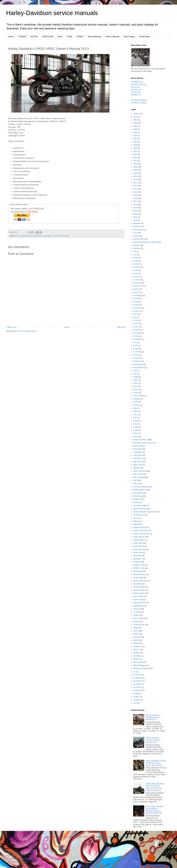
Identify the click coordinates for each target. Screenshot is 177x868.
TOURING (22, 37)
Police (136, 484)
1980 (135, 120)
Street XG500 (139, 587)
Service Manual (140, 509)
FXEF (136, 411)
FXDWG (137, 399)
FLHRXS (137, 267)
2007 (135, 170)
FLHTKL (137, 292)
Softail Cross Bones (141, 534)
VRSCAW (137, 637)
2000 (135, 148)
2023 (135, 220)
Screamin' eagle (140, 505)
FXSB (136, 427)
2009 (135, 176)
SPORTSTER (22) (138, 85)
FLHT (135, 273)
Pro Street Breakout (141, 487)
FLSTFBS (137, 333)
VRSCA (136, 634)
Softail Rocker (139, 540)
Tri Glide (137, 612)
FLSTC (136, 324)
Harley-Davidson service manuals (52, 13)
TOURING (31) (137, 82)
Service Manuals (94, 37)
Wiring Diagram (140, 665)
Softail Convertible (141, 531)
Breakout (137, 226)
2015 (135, 195)
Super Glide (138, 596)
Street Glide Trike (140, 581)
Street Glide (138, 578)
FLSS (135, 321)
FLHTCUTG (138, 286)
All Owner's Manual (139, 103)
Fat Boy (136, 248)
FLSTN (136, 336)
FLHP (136, 258)
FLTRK (136, 349)
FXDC (136, 380)
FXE (135, 408)
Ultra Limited (138, 618)
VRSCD (136, 643)
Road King (137, 496)
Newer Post (12, 327)
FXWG (136, 437)
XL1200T (137, 684)
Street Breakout (140, 575)
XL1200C (137, 675)
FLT (135, 343)
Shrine (136, 518)
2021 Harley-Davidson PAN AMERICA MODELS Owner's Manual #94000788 (155, 810)
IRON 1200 (138, 446)
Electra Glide (138, 239)
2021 (135, 214)
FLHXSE (137, 308)
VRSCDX (137, 647)
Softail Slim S (139, 546)
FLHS (136, 270)
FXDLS (136, 390)
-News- (136, 114)
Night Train (138, 465)
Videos (136, 628)
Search (11, 37)
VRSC (67, 236)
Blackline (137, 223)
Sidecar (136, 521)
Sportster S (138, 559)
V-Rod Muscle (139, 625)
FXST (136, 433)
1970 (135, 117)
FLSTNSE (137, 339)
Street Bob (138, 571)
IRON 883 (137, 449)
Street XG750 (139, 590)
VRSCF (136, 650)
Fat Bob (136, 245)
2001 (135, 151)
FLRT (135, 314)
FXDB (136, 377)
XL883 (136, 694)
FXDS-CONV (139, 396)
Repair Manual (139, 490)
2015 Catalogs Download (17, 862)
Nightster (137, 468)
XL (134, 672)
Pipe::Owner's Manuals (16, 856)
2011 (135, 183)
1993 (135, 126)
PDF (56, 236)
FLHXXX (137, 311)
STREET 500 (139, 565)
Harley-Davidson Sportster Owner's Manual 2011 (153, 717)
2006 (135, 167)
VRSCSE (137, 656)
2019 (135, 208)
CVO (135, 233)
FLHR (136, 261)
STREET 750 (139, 568)
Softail (136, 524)
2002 (135, 154)
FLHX (136, 302)
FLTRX (136, 355)
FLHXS (136, 305)
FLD (135, 252)
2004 (135, 161)
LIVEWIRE (138, 452)
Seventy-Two (138, 515)
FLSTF (136, 327)
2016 (135, 198)
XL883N (136, 700)
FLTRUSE (137, 352)
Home (67, 327)
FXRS (136, 421)
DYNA (60, 37)
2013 (18, 236)
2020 (135, 211)
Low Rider (137, 455)
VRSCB (136, 640)
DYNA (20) (135, 87)
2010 (135, 180)
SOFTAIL (34, 37)
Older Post (121, 327)
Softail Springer (139, 549)
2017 (135, 201)
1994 (135, 129)
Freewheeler (138, 368)
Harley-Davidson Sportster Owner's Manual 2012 (153, 740)
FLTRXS (137, 358)
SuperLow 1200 (140, 603)
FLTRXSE (137, 361)
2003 (135, 158)
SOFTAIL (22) (136, 90)
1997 (135, 139)
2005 (135, 164)
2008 (135, 173)
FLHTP (136, 299)
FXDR (136, 393)
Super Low (138, 600)
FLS (135, 317)
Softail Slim (138, 543)
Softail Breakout (140, 527)
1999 (135, 145)
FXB (135, 371)
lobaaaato (109, 837)
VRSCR (136, 653)
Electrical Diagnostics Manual (145, 242)
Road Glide (138, 493)
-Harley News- (145, 37)
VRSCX (136, 659)
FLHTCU (137, 280)
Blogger (127, 837)
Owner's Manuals (112, 37)
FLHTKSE (137, 295)
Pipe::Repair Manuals (16, 852)
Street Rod (138, 584)
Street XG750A (139, 593)
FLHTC (136, 277)
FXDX (136, 402)
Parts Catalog (129, 37)
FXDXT (136, 405)
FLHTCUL (137, 283)
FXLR (136, 415)
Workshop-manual (141, 668)
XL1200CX (138, 681)
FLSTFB (137, 330)
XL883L (136, 697)
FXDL (136, 386)
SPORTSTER (48, 37)
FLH (135, 255)
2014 (135, 192)
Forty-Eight (138, 365)
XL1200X (137, 687)
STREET (80, 37)
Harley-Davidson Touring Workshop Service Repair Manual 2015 (156, 763)
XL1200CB (138, 678)
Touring (136, 609)
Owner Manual (48, 236)
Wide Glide (138, 662)
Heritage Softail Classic (143, 443)
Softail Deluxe (139, 537)
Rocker (136, 502)
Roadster (137, 499)
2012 (135, 186)
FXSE (136, 430)
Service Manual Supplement (145, 512)
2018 (135, 205)
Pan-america (138, 474)
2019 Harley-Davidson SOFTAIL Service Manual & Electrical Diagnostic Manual (155, 787)
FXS (135, 424)
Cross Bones (138, 230)
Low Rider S (138, 458)
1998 (135, 142)
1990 (135, 123)
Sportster (137, 556)
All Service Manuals (139, 100)
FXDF (136, 383)
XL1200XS (138, 690)
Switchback (138, 606)
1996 (135, 136)
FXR (135, 418)
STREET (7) (136, 95)
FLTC (135, 346)
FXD (135, 374)
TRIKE (136, 615)
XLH (135, 703)
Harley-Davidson (27, 236)
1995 (135, 133)
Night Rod (38, 236)
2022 (135, 217)
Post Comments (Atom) (27, 331)
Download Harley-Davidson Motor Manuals (24, 859)
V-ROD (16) (136, 92)
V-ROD (69, 37)
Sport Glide (138, 553)
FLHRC (136, 264)
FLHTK (136, 289)
